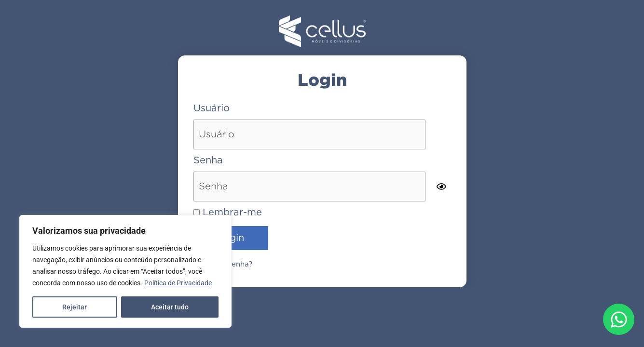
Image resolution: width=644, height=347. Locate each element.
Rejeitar (75, 307)
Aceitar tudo (170, 307)
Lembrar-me (228, 213)
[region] (125, 271)
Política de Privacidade (178, 283)
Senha (208, 160)
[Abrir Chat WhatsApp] (619, 319)
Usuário (212, 108)
